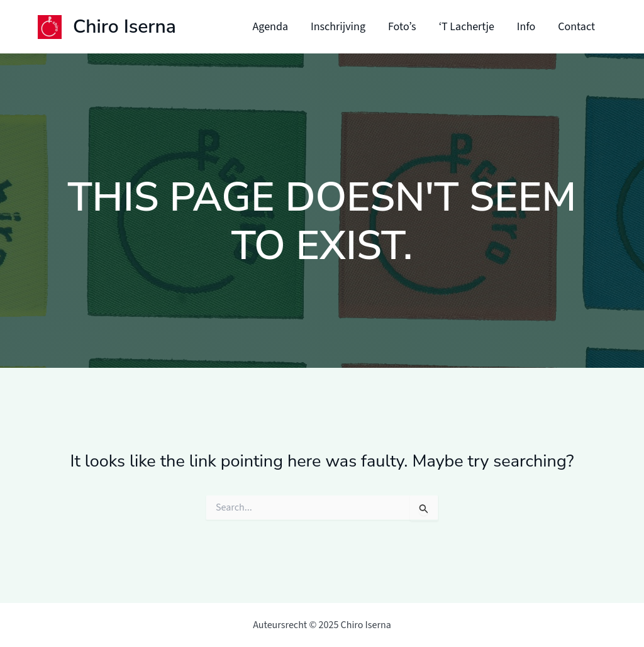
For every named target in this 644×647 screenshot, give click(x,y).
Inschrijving (338, 27)
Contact (576, 27)
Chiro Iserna (125, 27)
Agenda (270, 27)
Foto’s (402, 27)
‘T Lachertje (467, 27)
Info (526, 27)
